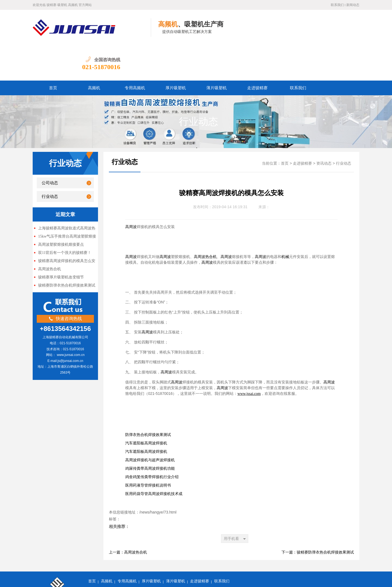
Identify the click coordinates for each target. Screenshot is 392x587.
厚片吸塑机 (176, 53)
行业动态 (198, 86)
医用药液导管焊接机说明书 (148, 450)
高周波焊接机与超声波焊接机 (150, 425)
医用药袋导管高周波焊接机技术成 (154, 458)
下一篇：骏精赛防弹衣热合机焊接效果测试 (318, 517)
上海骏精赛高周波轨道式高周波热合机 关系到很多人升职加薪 (65, 193)
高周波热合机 (50, 234)
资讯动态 (324, 128)
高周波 (131, 191)
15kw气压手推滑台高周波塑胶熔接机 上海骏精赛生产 (65, 201)
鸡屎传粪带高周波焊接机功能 (150, 433)
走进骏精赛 (257, 53)
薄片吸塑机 (217, 53)
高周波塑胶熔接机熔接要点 (61, 209)
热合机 (211, 221)
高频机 (94, 53)
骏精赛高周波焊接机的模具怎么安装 (65, 226)
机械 (285, 221)
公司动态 (50, 147)
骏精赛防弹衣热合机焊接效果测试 (67, 250)
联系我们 (337, 5)
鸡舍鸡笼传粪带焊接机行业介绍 (152, 442)
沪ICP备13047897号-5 (107, 579)
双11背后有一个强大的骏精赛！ (65, 217)
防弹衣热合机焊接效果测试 (148, 399)
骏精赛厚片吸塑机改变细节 (61, 242)
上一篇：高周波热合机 (128, 517)
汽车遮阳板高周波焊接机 (146, 408)
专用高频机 (135, 53)
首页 (53, 53)
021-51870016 (340, 32)
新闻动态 (353, 5)
